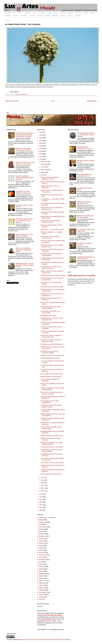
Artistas (47, 16)
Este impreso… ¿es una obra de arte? (52, 229)
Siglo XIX (63, 16)
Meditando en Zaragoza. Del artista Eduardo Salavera (51, 443)
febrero (43, 488)
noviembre (44, 164)
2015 (41, 494)
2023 (41, 140)
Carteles (41, 538)
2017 (41, 156)
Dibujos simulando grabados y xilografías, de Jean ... (50, 178)
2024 (41, 138)
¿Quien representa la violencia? (50, 358)
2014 (41, 497)
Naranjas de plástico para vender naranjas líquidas (51, 308)
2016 (41, 159)
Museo (92, 13)
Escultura (63, 13)
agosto (43, 172)
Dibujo (56, 13)
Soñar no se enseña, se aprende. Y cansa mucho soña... (51, 336)
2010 (41, 508)
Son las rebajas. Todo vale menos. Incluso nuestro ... (51, 428)
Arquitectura (27, 13)
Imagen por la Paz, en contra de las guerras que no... (51, 208)
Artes (35, 13)
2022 (41, 143)
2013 (41, 499)
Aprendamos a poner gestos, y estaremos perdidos (50, 352)
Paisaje (41, 578)
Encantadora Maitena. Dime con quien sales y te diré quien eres (24, 221)
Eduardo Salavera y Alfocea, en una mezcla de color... (52, 319)
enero (43, 491)
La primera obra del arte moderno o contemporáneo (51, 254)
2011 (41, 505)
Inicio (53, 101)
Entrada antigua (92, 101)
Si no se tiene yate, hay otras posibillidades (49, 402)
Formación (40, 16)
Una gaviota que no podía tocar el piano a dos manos (51, 267)
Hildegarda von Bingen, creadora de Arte (84, 203)
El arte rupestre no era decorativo (51, 474)
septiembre (44, 170)
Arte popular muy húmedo (49, 315)
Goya (40, 562)
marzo (43, 485)
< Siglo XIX (55, 16)
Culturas (50, 13)
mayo (43, 480)
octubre (43, 167)
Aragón (41, 520)
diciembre (44, 162)
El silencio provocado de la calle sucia (52, 355)
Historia (41, 564)
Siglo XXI (78, 16)
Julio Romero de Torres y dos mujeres (52, 463)
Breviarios (42, 536)
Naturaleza (8, 16)
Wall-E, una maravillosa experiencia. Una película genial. (24, 250)
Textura (41, 597)
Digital (41, 548)
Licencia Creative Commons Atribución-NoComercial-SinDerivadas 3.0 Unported (46, 639)
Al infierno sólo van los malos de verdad (53, 275)
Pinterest (40, 606)
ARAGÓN (8, 13)
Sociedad (16, 16)
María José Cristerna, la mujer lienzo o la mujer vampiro (25, 163)
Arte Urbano (42, 13)
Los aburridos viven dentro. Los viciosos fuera (50, 312)
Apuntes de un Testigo (46, 517)
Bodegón (42, 534)
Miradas (86, 13)
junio (43, 477)
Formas (41, 557)
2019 (41, 151)
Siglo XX (70, 16)
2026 (41, 132)
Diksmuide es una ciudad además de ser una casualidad (52, 393)
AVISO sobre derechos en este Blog (81, 276)
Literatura (79, 13)
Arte (40, 524)
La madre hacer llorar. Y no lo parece (52, 447)
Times (41, 599)
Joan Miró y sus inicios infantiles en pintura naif (23, 192)
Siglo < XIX (42, 581)
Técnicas (32, 16)
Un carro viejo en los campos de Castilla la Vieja (50, 237)
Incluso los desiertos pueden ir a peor (52, 435)
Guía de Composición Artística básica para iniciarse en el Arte (25, 178)
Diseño (41, 550)
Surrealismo (24, 16)
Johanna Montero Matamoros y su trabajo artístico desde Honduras (86, 135)
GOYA (14, 13)
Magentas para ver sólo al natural (51, 377)
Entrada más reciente (12, 101)
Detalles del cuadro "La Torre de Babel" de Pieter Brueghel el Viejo (25, 265)
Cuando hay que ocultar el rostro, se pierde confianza (52, 450)
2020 (41, 148)
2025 (41, 135)
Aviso (20, 13)
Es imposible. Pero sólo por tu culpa (52, 374)
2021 (41, 146)
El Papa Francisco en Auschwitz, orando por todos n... (51, 221)
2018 (41, 154)
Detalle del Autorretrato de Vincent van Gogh (85, 216)
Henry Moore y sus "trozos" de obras (52, 287)
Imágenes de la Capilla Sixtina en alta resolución (23, 149)
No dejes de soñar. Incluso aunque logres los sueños (51, 406)
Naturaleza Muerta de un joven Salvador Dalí (85, 175)
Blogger (62, 629)
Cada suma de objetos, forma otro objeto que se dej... (51, 341)
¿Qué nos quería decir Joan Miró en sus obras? (24, 235)
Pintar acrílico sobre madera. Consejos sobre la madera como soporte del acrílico (25, 135)
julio (42, 175)
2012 (41, 502)
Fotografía (71, 13)
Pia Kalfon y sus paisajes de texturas (52, 344)
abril (42, 483)
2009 (41, 510)
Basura (41, 531)
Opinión (41, 576)
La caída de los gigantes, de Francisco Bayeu (86, 258)
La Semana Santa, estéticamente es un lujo (85, 148)
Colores (41, 541)
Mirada (41, 569)
